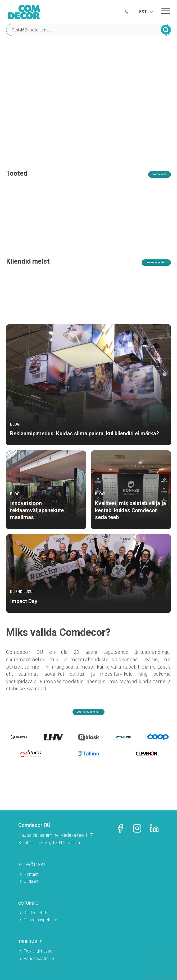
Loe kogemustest (148, 271)
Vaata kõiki (155, 175)
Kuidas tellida (36, 913)
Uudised (31, 882)
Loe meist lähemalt (89, 721)
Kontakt (31, 874)
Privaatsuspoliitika (40, 920)
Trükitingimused (38, 951)
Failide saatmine (39, 958)
